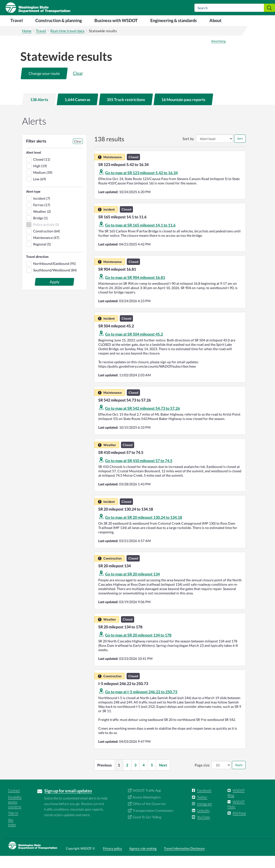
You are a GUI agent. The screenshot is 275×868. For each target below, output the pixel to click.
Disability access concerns (15, 814)
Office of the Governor (149, 816)
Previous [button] (105, 777)
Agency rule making (143, 860)
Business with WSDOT (116, 20)
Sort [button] (240, 151)
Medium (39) (43, 185)
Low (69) (40, 191)
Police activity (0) (46, 237)
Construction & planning (59, 20)
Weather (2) (42, 224)
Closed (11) (42, 171)
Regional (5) (42, 256)
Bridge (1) (40, 230)
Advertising (218, 53)
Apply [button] (239, 777)
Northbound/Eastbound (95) (54, 276)
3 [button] (135, 777)
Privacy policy (112, 860)
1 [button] (119, 777)
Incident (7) (42, 210)
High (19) (40, 178)
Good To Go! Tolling (147, 829)
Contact (14, 802)
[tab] (39, 111)
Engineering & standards (174, 20)
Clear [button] (78, 85)
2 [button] (127, 777)
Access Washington (147, 809)
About (215, 20)
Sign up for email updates (68, 803)
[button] (44, 86)
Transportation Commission (153, 823)
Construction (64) (46, 243)
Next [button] (163, 777)
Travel (17, 20)
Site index (12, 834)
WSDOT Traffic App (147, 802)
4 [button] (144, 777)
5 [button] (152, 777)
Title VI (13, 825)
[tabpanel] (137, 454)
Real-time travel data (67, 31)
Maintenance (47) (46, 250)
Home (27, 31)
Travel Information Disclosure (184, 860)
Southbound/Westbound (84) (55, 282)
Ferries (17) (42, 217)
